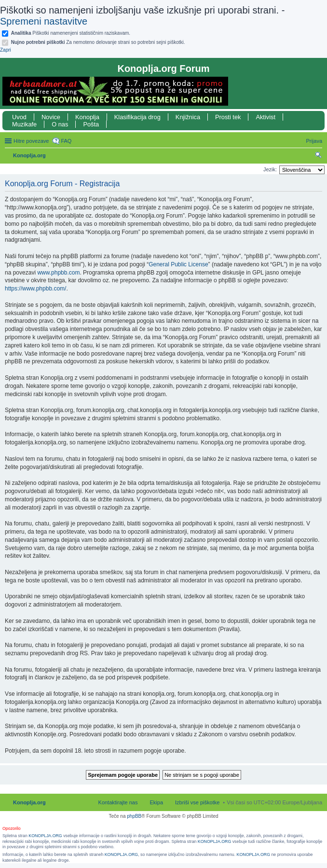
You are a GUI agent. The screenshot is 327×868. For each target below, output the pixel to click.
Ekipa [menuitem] (156, 802)
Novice (51, 117)
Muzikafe (24, 124)
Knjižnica (188, 117)
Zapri (6, 50)
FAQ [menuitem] (66, 141)
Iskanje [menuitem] (319, 156)
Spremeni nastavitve (44, 21)
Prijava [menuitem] (314, 141)
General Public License (178, 264)
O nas (60, 124)
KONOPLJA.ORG (45, 836)
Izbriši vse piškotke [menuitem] (197, 802)
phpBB (134, 816)
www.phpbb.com (58, 273)
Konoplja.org (29, 155)
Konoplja (87, 117)
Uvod (19, 117)
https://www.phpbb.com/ (35, 289)
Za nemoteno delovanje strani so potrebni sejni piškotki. (98, 42)
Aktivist (266, 117)
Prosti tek (228, 117)
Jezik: (270, 169)
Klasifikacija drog (137, 117)
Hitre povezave (31, 141)
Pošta (91, 124)
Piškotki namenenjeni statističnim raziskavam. (71, 33)
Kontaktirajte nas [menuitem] (118, 802)
